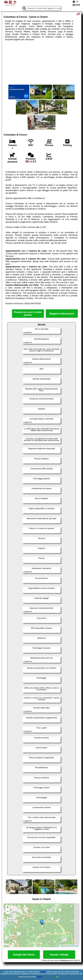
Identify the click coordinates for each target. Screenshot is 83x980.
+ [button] (8, 907)
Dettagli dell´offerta (24, 955)
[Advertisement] (42, 63)
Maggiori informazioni (62, 314)
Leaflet (62, 946)
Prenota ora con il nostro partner (28, 314)
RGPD (40, 977)
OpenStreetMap (73, 946)
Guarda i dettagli (59, 955)
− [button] (8, 912)
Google (43, 972)
